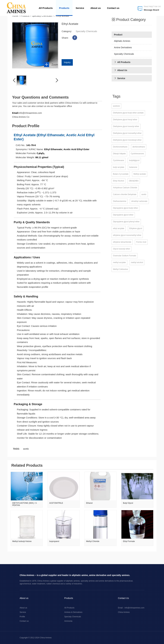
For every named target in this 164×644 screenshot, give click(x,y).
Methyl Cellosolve (120, 269)
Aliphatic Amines (122, 41)
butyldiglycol (134, 160)
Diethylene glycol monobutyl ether (127, 140)
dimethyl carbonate (139, 201)
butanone (133, 167)
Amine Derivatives (123, 47)
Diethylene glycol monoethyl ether (127, 133)
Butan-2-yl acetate (121, 174)
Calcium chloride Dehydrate (125, 194)
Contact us (113, 8)
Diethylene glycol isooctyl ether (126, 126)
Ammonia (68, 621)
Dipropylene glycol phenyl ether (126, 222)
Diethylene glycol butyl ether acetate (128, 113)
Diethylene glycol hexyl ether (125, 120)
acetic (26, 449)
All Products (46, 8)
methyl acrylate (119, 262)
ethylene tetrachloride (122, 242)
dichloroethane (139, 147)
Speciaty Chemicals (73, 616)
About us (96, 8)
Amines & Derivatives (73, 612)
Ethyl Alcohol (118, 181)
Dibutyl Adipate (119, 154)
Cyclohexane (118, 160)
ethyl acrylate (119, 228)
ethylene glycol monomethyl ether (127, 235)
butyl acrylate (119, 167)
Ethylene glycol (136, 228)
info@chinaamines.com (134, 608)
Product (118, 35)
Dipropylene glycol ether (123, 215)
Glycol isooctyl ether (121, 249)
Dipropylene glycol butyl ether (125, 208)
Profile (22, 616)
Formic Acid (141, 242)
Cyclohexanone (137, 154)
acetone (116, 106)
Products (64, 8)
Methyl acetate (140, 174)
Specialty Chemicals (42, 16)
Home (15, 16)
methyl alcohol (137, 262)
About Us (121, 70)
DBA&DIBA (134, 181)
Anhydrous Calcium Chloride (125, 188)
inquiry (67, 62)
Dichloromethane (120, 147)
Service (80, 8)
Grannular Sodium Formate (125, 256)
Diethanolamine (120, 201)
